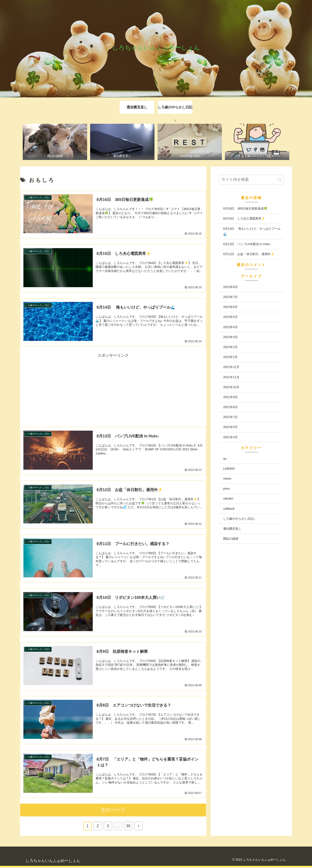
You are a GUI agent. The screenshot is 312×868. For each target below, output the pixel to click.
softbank (229, 509)
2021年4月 (230, 437)
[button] (279, 180)
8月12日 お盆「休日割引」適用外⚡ (249, 254)
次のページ (113, 811)
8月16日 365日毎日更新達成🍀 (245, 209)
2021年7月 (230, 417)
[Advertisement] (113, 390)
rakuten (228, 499)
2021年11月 (231, 377)
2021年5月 (230, 427)
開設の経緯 (231, 539)
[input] (251, 180)
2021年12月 (231, 367)
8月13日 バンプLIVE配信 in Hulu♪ (247, 244)
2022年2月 (230, 347)
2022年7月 (230, 297)
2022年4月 (230, 327)
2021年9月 (230, 397)
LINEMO (229, 469)
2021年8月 (230, 407)
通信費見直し (232, 529)
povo (226, 489)
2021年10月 (231, 387)
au (225, 459)
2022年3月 (230, 337)
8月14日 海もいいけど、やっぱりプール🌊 (252, 231)
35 (128, 827)
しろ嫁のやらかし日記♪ (239, 519)
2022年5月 (230, 317)
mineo (227, 479)
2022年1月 (230, 357)
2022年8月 (230, 287)
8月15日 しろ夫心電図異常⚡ (244, 219)
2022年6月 (230, 307)
